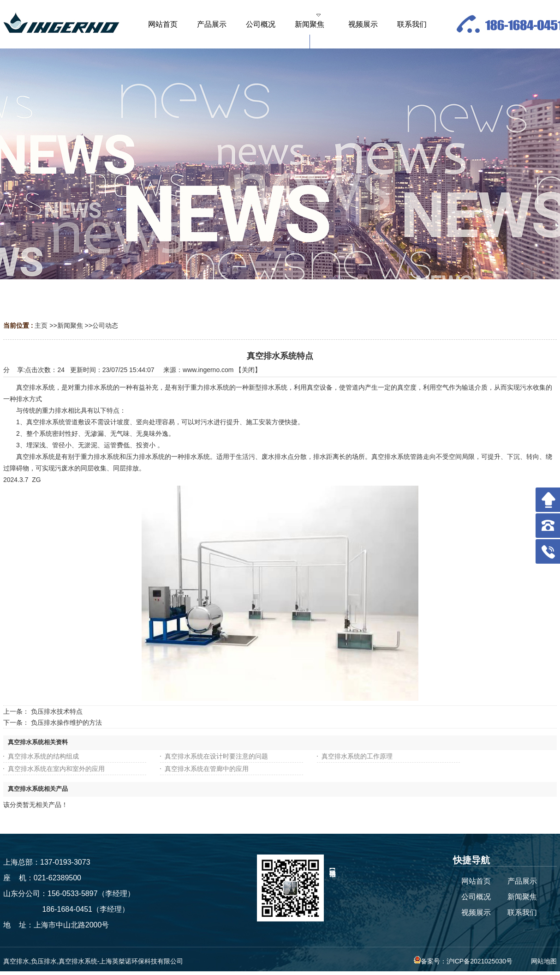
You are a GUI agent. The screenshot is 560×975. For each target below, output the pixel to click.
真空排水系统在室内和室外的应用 (56, 769)
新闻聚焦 (70, 325)
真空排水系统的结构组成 (43, 756)
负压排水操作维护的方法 (66, 722)
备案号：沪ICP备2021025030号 (463, 961)
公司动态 (105, 325)
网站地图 (544, 961)
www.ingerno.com (208, 370)
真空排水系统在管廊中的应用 (207, 769)
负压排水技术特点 (57, 711)
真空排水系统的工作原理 (357, 756)
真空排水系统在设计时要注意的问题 (216, 756)
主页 (41, 325)
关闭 (248, 370)
